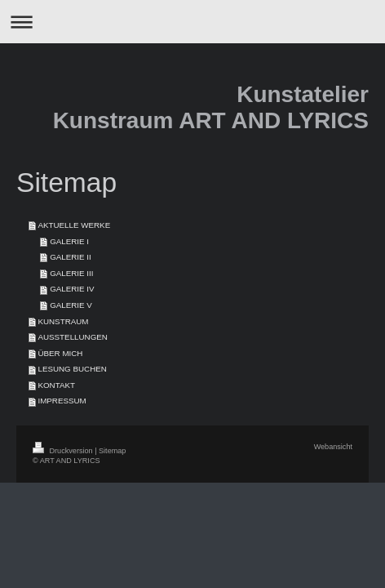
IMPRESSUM (62, 401)
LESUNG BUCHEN (72, 369)
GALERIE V (71, 305)
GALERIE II (71, 257)
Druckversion (64, 451)
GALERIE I (69, 241)
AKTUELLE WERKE (74, 225)
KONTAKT (56, 385)
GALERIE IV (72, 289)
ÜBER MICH (60, 353)
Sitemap (112, 451)
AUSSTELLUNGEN (72, 337)
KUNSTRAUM (63, 321)
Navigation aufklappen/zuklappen (192, 22)
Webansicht (333, 447)
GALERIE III (71, 273)
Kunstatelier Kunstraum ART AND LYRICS (211, 107)
